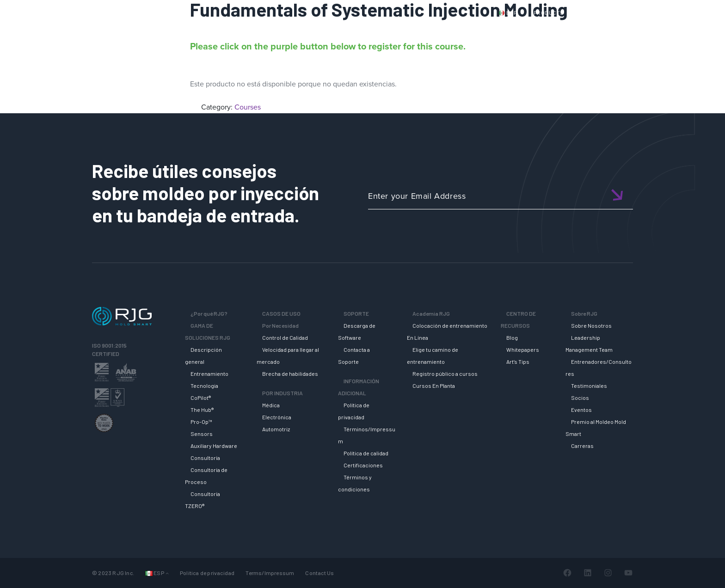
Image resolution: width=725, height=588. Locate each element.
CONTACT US (598, 12)
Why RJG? (299, 29)
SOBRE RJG (658, 29)
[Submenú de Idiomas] (167, 573)
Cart (674, 12)
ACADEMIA (509, 29)
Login (648, 12)
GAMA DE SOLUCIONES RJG (378, 29)
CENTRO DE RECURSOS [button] (582, 29)
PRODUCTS (549, 12)
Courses (248, 107)
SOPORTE (457, 29)
